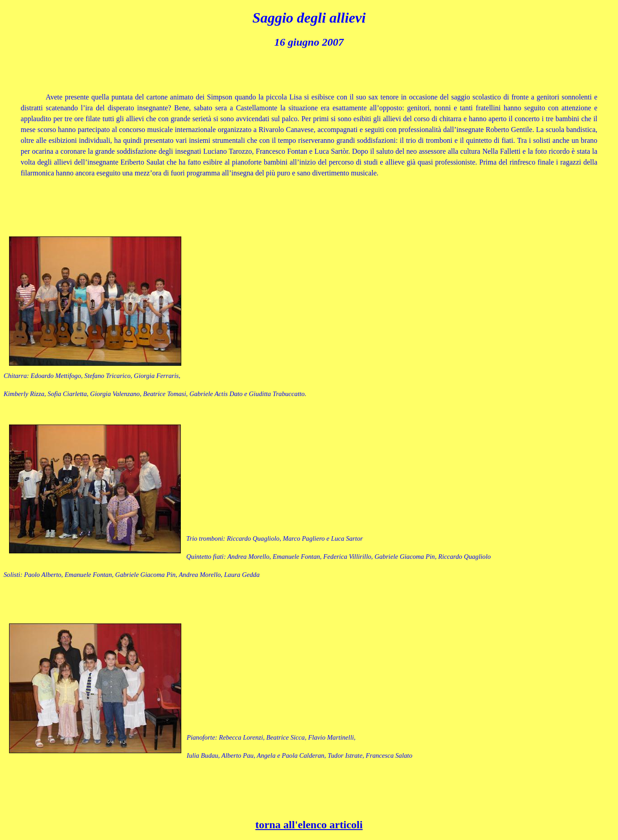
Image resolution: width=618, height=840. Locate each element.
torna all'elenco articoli (309, 825)
